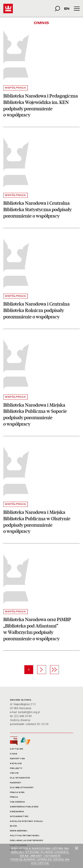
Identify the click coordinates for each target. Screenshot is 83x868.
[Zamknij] (77, 848)
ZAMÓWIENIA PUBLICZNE (24, 807)
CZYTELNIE (17, 749)
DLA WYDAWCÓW (20, 778)
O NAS (14, 754)
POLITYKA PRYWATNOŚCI (25, 836)
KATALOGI (16, 764)
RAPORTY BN (17, 759)
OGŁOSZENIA (17, 802)
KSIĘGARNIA (17, 812)
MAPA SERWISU (19, 831)
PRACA (14, 797)
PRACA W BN (17, 792)
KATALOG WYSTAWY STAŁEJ (27, 821)
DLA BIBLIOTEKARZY (22, 788)
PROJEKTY (16, 768)
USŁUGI (14, 773)
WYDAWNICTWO (19, 816)
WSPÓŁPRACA (15, 88)
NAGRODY (16, 783)
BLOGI (13, 826)
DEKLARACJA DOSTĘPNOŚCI (27, 841)
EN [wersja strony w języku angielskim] (67, 8)
